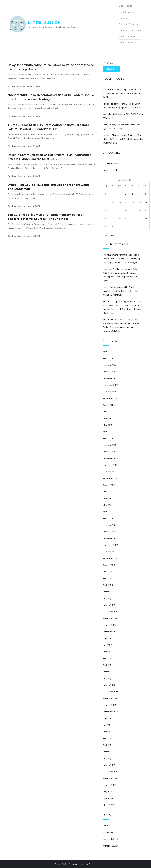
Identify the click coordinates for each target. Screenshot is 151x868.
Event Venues (126, 18)
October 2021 (109, 705)
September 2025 (110, 398)
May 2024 (107, 505)
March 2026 (108, 358)
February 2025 (110, 445)
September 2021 (110, 712)
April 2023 (108, 585)
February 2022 (110, 678)
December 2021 (110, 692)
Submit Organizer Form (130, 30)
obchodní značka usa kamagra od (119, 269)
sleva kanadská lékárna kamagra (118, 319)
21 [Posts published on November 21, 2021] (146, 210)
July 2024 (107, 492)
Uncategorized (110, 170)
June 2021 (107, 732)
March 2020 (108, 805)
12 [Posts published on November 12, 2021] (133, 202)
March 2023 (108, 592)
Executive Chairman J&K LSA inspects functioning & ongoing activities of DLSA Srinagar (122, 258)
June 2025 (107, 418)
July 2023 (107, 572)
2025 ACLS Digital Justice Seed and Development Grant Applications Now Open (121, 277)
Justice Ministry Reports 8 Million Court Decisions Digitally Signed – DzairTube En (122, 106)
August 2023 (109, 565)
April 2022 (108, 665)
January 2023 (109, 605)
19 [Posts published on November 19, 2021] (133, 210)
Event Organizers (127, 12)
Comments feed (110, 839)
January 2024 (109, 532)
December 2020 (110, 772)
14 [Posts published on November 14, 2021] (146, 202)
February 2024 (110, 525)
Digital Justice (44, 22)
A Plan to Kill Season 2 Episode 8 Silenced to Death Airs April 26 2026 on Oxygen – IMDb (122, 93)
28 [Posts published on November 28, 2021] (146, 218)
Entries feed (108, 832)
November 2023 (110, 545)
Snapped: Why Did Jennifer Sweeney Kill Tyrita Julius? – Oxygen (121, 126)
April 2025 (108, 432)
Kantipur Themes (88, 864)
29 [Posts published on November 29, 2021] (106, 226)
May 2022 (107, 658)
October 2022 (109, 625)
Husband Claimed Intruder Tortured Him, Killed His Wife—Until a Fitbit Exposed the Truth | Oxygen (123, 139)
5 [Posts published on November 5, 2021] (132, 194)
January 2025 (109, 452)
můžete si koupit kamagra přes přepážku (122, 301)
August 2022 (109, 638)
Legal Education (110, 163)
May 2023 (107, 578)
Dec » (112, 235)
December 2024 (110, 458)
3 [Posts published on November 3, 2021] (119, 194)
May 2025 (107, 425)
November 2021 (110, 698)
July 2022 (107, 645)
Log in (106, 826)
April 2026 (108, 352)
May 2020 (107, 792)
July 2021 (107, 725)
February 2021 (110, 758)
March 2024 (108, 518)
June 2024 (107, 498)
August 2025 (109, 405)
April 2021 (108, 745)
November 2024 (110, 465)
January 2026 (109, 372)
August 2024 (109, 485)
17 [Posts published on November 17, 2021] (119, 210)
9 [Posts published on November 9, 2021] (112, 202)
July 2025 (107, 412)
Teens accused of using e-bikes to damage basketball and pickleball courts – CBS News (122, 309)
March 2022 (108, 672)
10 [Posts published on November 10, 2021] (119, 202)
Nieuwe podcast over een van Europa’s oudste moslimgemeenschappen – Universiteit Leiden (121, 327)
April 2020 (108, 798)
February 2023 (110, 598)
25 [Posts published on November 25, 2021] (126, 218)
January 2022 (109, 685)
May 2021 (107, 738)
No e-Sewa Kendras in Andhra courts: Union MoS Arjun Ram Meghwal (120, 291)
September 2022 (110, 632)
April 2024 (108, 512)
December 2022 (110, 612)
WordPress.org (110, 846)
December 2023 (110, 538)
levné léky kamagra (112, 287)
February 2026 (110, 365)
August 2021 (109, 718)
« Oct (105, 235)
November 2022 (110, 618)
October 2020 (109, 785)
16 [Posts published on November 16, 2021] (113, 210)
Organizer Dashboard (129, 24)
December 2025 (110, 378)
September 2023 (110, 558)
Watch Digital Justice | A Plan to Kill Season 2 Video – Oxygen (123, 116)
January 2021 (109, 765)
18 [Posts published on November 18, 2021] (126, 210)
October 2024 (109, 472)
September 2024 (110, 478)
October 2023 (109, 552)
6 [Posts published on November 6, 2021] (139, 194)
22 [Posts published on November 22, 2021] (106, 218)
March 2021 (108, 752)
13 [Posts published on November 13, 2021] (139, 202)
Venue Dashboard (127, 43)
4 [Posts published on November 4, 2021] (125, 194)
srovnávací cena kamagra (115, 255)
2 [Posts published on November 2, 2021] (112, 194)
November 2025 (110, 385)
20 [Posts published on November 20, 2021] (139, 210)
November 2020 (110, 778)
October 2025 (109, 392)
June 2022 (107, 652)
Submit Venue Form (129, 36)
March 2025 (108, 438)
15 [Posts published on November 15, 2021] (106, 210)
